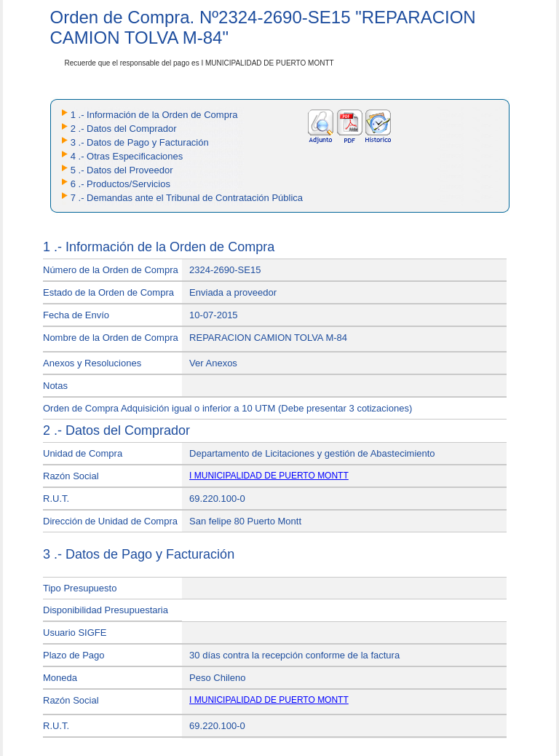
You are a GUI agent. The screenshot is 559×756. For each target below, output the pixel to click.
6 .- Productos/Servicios (120, 184)
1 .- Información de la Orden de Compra (154, 115)
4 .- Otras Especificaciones (127, 156)
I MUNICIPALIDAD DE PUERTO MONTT (269, 476)
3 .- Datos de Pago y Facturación (140, 142)
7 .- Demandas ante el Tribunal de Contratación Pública (187, 198)
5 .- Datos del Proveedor (122, 170)
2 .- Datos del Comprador (124, 129)
